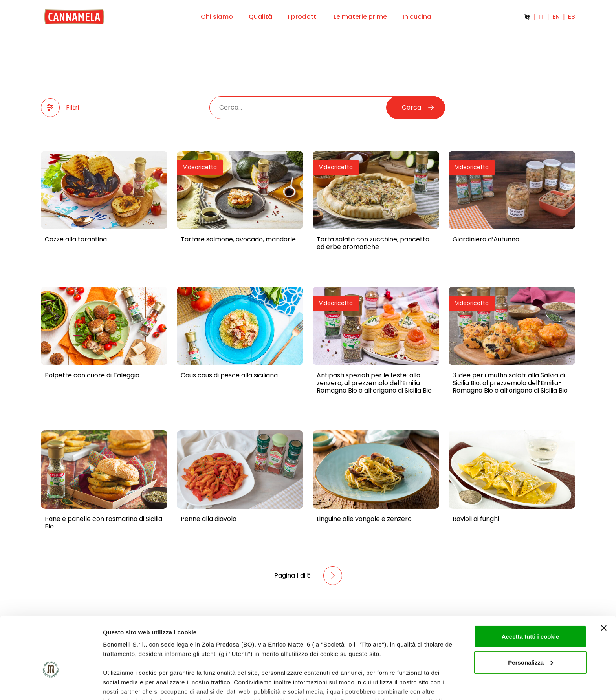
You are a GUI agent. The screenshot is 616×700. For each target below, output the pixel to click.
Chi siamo (217, 17)
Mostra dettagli (124, 684)
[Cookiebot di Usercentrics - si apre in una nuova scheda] (51, 685)
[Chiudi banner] (604, 581)
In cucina (417, 17)
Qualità (260, 17)
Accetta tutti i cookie (531, 590)
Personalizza (531, 616)
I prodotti (303, 17)
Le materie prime (360, 17)
